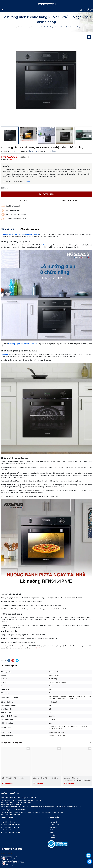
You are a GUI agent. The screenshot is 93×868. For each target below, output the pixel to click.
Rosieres (46, 237)
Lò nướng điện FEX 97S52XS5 (14, 770)
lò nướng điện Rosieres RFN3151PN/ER (23, 335)
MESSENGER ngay (70, 201)
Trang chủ (53, 814)
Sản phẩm (53, 819)
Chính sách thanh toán (11, 824)
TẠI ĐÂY (28, 181)
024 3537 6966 (26, 794)
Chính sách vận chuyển (11, 816)
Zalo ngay (24, 201)
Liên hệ (52, 829)
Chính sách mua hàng (11, 819)
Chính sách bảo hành (11, 822)
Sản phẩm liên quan (11, 734)
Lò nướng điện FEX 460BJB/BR (45, 770)
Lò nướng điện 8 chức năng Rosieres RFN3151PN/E (20, 226)
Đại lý (52, 822)
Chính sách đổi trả (10, 814)
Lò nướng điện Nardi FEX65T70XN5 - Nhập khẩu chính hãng (77, 771)
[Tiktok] (7, 849)
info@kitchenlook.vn (14, 796)
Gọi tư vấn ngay (46, 194)
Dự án (52, 824)
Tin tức (52, 827)
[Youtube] (11, 849)
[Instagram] (16, 849)
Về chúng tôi (54, 816)
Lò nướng (5, 346)
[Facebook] (2, 849)
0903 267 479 (15, 806)
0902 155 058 (36, 640)
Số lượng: (4, 188)
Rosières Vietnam (7, 845)
